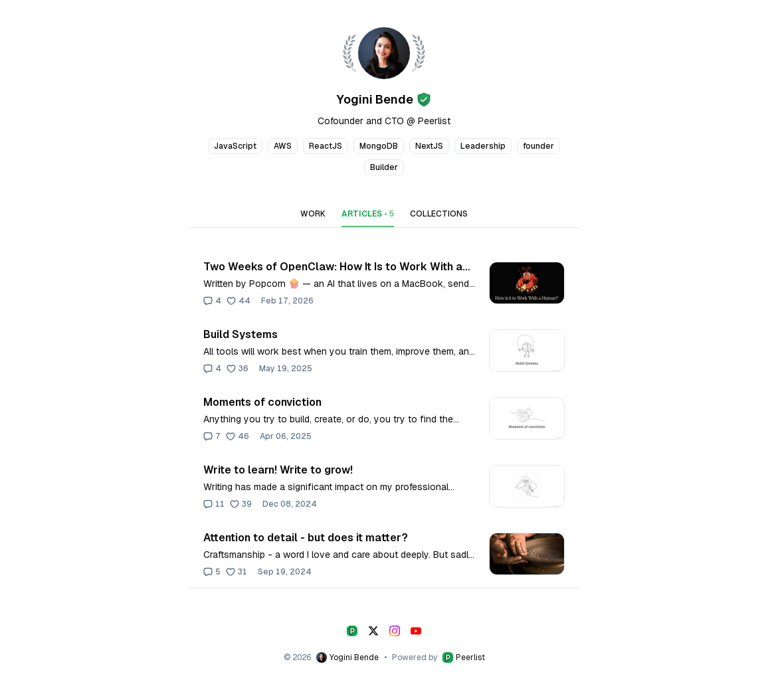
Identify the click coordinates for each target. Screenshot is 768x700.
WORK (313, 214)
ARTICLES (368, 214)
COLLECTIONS (439, 214)
